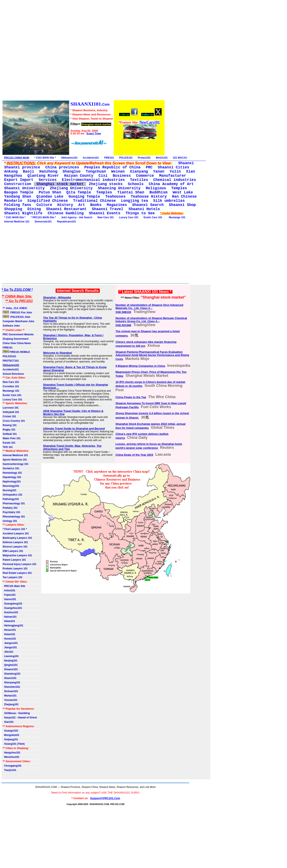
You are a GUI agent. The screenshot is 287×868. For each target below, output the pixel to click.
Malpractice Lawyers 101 (17, 555)
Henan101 (9, 630)
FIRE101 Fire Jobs (18, 312)
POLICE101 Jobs (17, 317)
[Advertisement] (83, 51)
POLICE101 (126, 158)
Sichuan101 (10, 691)
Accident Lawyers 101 (16, 534)
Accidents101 (91, 158)
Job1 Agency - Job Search (77, 217)
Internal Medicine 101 (17, 222)
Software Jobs (12, 326)
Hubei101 (9, 634)
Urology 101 (10, 521)
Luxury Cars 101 (129, 217)
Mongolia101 (11, 735)
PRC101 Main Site (14, 586)
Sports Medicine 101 (15, 460)
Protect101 (144, 158)
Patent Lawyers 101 (14, 560)
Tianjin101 (9, 770)
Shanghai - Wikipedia (57, 297)
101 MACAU (180, 158)
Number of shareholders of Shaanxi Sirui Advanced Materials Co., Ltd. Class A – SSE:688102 (149, 308)
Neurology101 (11, 486)
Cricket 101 (9, 416)
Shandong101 (12, 674)
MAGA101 (162, 158)
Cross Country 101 (14, 421)
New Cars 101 (106, 217)
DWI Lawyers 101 (13, 551)
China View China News (17, 343)
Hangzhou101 (12, 753)
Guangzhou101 (12, 608)
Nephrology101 (12, 482)
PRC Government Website (18, 334)
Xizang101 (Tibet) (14, 744)
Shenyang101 (11, 683)
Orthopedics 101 (12, 495)
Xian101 (8, 722)
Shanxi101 (10, 678)
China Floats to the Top (131, 397)
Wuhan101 (10, 696)
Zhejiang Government (16, 339)
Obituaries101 (69, 158)
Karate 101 (9, 443)
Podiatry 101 (10, 508)
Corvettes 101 (11, 386)
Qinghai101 (10, 665)
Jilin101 (8, 652)
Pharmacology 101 (14, 503)
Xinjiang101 (10, 739)
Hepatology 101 (12, 477)
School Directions (13, 374)
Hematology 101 (12, 473)
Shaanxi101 (10, 669)
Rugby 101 (9, 430)
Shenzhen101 (11, 687)
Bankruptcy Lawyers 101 (17, 538)
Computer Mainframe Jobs (18, 321)
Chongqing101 (12, 766)
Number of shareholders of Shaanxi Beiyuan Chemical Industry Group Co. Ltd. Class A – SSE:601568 (151, 322)
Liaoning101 (11, 656)
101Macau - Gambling (16, 713)
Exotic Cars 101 (153, 217)
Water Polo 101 (12, 438)
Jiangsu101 (10, 643)
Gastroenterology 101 (16, 464)
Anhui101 (9, 590)
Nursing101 (9, 490)
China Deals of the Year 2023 (134, 455)
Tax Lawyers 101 (13, 577)
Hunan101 (9, 639)
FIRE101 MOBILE (16, 352)
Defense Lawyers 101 (15, 542)
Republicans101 (66, 222)
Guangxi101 (11, 731)
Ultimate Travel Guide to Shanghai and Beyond (74, 428)
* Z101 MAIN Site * (45, 158)
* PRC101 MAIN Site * (43, 217)
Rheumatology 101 (14, 517)
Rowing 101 (10, 425)
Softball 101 (10, 434)
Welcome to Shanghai (57, 353)
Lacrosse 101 (11, 408)
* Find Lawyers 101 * (15, 529)
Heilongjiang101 (13, 626)
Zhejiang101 (11, 704)
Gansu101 (9, 599)
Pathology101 (11, 499)
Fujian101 (9, 595)
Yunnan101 (10, 700)
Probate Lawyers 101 (15, 569)
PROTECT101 (11, 361)
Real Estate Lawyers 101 (17, 573)
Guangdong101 (12, 604)
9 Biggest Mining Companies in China (140, 366)
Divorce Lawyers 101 (15, 547)
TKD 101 (8, 447)
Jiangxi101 (10, 647)
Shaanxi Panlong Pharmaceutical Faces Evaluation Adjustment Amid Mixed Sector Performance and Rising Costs (152, 355)
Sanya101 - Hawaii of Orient (20, 718)
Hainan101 (10, 617)
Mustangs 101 (176, 217)
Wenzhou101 (11, 757)
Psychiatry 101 (11, 512)
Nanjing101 (10, 661)
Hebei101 (9, 621)
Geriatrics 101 (11, 468)
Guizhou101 (11, 612)
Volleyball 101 (11, 412)
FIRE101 (109, 158)
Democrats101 (43, 222)
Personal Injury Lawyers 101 (19, 564)
